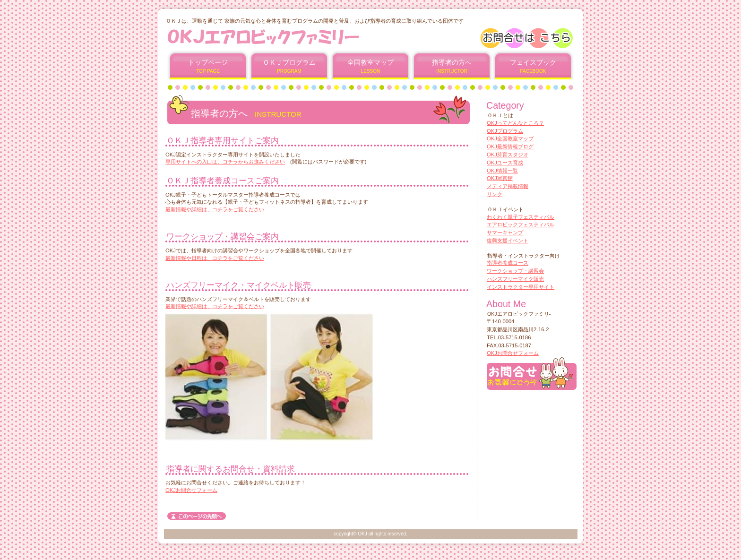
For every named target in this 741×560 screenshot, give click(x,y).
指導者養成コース (508, 263)
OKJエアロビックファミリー (280, 36)
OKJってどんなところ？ (515, 123)
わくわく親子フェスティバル (521, 217)
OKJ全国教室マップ (510, 138)
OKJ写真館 (500, 178)
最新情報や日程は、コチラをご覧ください (215, 258)
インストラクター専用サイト (521, 287)
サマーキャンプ (505, 233)
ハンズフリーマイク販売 (515, 279)
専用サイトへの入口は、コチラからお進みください (225, 162)
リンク (495, 194)
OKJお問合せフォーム (191, 490)
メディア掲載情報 (508, 186)
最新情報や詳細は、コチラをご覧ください (215, 209)
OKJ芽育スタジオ (508, 155)
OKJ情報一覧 (502, 171)
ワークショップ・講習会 (515, 271)
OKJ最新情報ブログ (510, 146)
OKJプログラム (505, 131)
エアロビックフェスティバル (521, 224)
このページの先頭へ (197, 516)
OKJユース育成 (505, 163)
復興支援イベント (508, 241)
